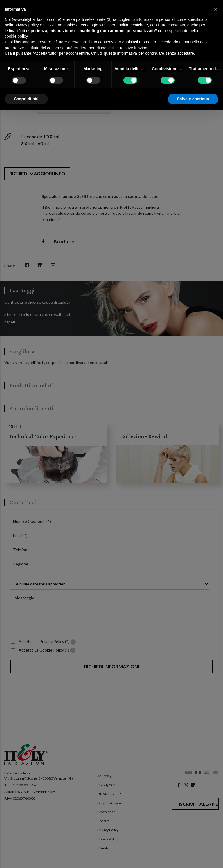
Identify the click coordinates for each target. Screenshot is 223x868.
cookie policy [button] (16, 36)
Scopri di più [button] (26, 99)
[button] (215, 9)
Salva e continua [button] (193, 99)
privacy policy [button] (26, 25)
